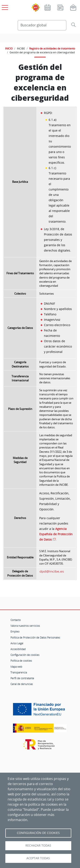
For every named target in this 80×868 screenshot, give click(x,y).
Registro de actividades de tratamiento (52, 48)
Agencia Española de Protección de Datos (56, 534)
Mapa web (16, 667)
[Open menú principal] (4, 7)
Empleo (15, 631)
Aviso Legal (17, 643)
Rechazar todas (38, 846)
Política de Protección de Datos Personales (35, 637)
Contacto (16, 620)
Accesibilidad (18, 649)
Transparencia (19, 672)
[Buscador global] (42, 25)
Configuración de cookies (25, 655)
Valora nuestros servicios (25, 626)
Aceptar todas (38, 858)
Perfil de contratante (22, 678)
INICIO (9, 48)
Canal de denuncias (22, 684)
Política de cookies (21, 661)
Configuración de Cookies (38, 833)
